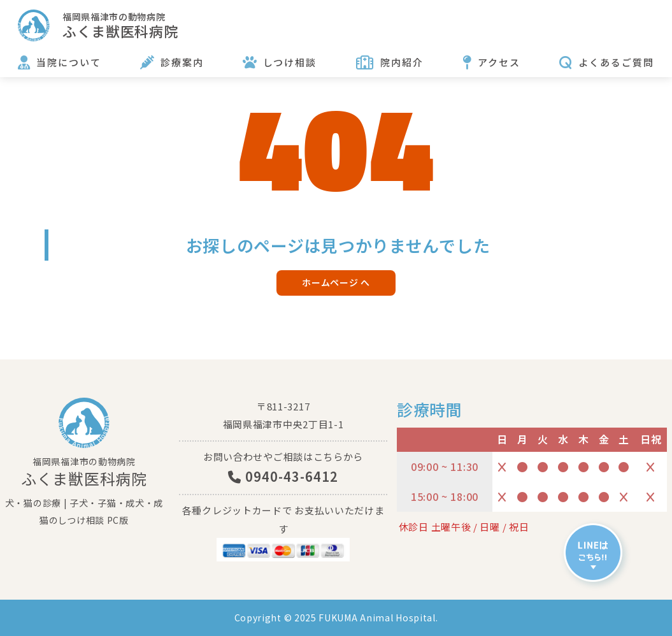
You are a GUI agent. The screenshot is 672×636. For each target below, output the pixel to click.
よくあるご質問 (616, 62)
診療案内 (182, 62)
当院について (69, 62)
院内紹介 (402, 62)
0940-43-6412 (283, 476)
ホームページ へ (336, 282)
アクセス (499, 62)
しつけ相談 (290, 62)
